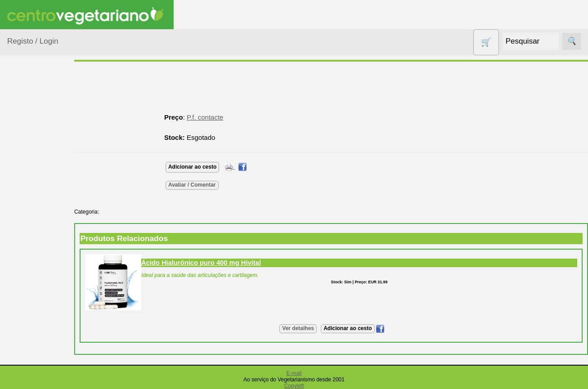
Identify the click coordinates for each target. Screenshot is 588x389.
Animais (30, 155)
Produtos (21, 115)
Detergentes (36, 252)
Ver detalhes (306, 328)
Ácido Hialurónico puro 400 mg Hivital (217, 263)
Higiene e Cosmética (34, 302)
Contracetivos (39, 235)
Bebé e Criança (41, 172)
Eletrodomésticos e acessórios (44, 274)
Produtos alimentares (36, 346)
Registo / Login (33, 41)
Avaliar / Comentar (208, 185)
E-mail (294, 373)
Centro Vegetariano (36, 212)
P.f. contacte (221, 117)
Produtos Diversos (31, 374)
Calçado (30, 190)
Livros (27, 324)
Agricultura (34, 138)
